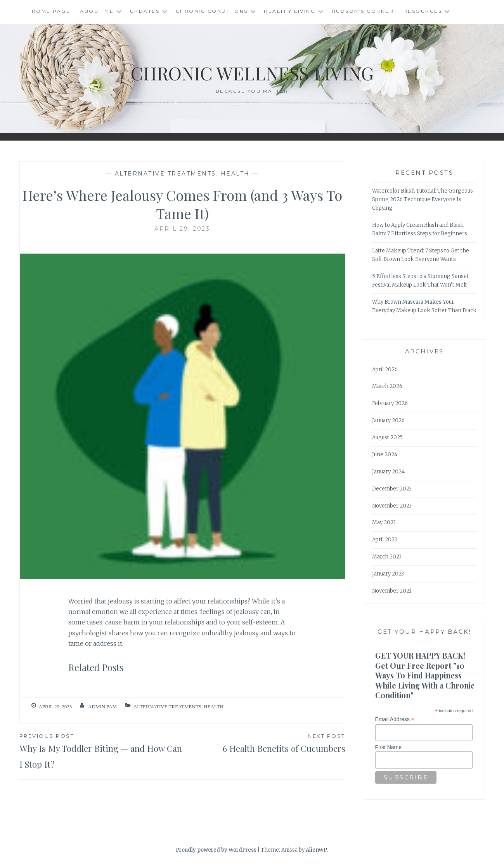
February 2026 (390, 403)
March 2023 (387, 557)
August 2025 (387, 437)
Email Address (395, 719)
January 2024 (388, 472)
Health (235, 174)
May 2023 (384, 523)
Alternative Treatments (165, 174)
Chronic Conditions (212, 11)
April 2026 (385, 370)
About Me (97, 11)
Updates (145, 11)
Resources (423, 11)
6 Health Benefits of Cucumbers (264, 743)
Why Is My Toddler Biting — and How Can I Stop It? (101, 751)
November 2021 (392, 591)
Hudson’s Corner (363, 11)
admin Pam (102, 707)
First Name (388, 747)
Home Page (51, 11)
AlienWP (316, 850)
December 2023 (392, 489)
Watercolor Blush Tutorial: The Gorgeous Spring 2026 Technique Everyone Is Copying (423, 199)
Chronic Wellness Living (252, 72)
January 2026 (388, 420)
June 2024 (385, 455)
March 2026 (387, 386)
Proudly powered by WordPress (216, 850)
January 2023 (388, 574)
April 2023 (384, 540)
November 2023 (392, 506)
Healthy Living (290, 11)
